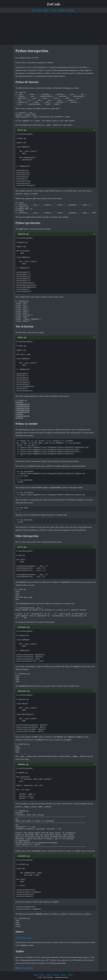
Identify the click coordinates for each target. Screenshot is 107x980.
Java (54, 10)
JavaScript (61, 10)
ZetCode (54, 4)
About (70, 975)
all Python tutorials (26, 968)
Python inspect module (24, 938)
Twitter (42, 975)
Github (49, 975)
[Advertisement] (53, 29)
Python (45, 10)
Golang (39, 10)
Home (36, 975)
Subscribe (70, 10)
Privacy (64, 975)
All (33, 10)
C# (50, 10)
